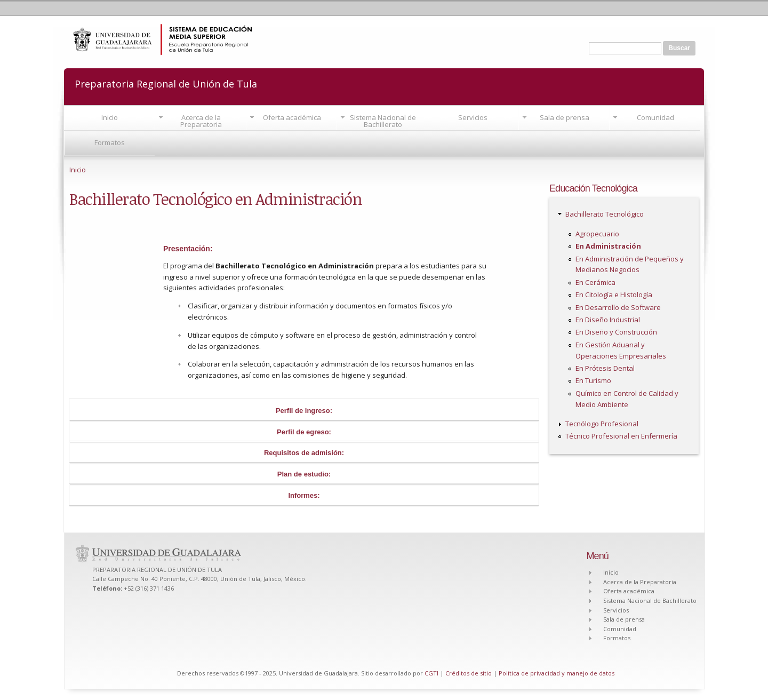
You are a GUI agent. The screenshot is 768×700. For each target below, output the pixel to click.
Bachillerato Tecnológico (605, 214)
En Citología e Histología (614, 295)
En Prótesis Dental (605, 368)
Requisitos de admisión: (304, 453)
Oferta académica (292, 117)
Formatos (110, 142)
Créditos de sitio (469, 673)
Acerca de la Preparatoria (201, 121)
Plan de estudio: (304, 474)
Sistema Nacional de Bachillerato (383, 121)
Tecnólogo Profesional (602, 424)
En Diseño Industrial (608, 320)
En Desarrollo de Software (618, 307)
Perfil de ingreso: (304, 411)
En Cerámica (595, 282)
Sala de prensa (565, 117)
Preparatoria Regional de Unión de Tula (166, 83)
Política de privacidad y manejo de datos (557, 673)
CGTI (431, 673)
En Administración (608, 246)
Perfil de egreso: (304, 432)
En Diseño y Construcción (616, 332)
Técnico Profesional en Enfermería (621, 436)
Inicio (110, 117)
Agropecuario (597, 234)
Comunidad (655, 117)
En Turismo (593, 380)
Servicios (473, 117)
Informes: (304, 495)
